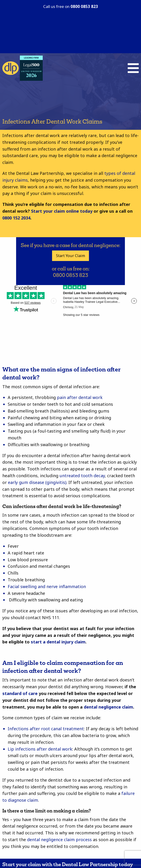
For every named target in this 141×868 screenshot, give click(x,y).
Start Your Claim (70, 256)
